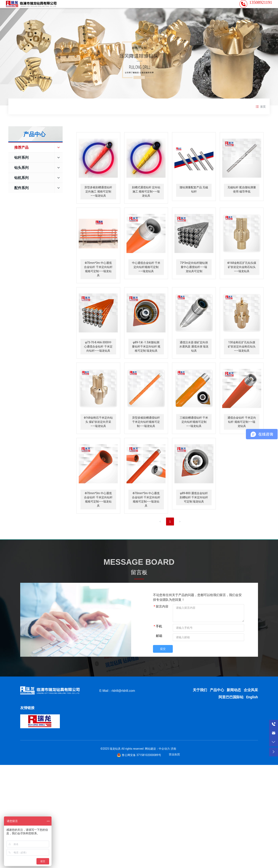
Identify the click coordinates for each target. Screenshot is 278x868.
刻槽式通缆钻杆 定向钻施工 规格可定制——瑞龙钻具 (146, 203)
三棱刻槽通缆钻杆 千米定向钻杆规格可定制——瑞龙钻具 (194, 434)
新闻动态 (234, 702)
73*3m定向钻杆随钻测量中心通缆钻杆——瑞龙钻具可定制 (194, 279)
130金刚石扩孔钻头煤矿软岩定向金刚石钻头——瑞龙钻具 (242, 358)
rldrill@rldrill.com (123, 703)
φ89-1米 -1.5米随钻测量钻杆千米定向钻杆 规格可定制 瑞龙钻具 (146, 358)
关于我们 (200, 702)
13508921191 (261, 8)
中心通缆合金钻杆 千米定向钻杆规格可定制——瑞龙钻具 (146, 279)
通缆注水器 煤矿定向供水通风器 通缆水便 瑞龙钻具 (194, 358)
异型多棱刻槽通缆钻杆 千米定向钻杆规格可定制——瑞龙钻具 (146, 434)
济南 (173, 761)
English (252, 709)
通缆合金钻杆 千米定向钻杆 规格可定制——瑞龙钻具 (242, 434)
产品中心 (217, 702)
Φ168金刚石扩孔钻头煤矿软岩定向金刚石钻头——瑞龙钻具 (242, 279)
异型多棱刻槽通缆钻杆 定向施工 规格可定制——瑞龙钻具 (98, 203)
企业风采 (251, 702)
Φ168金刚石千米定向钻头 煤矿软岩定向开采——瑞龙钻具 (98, 434)
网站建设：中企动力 (157, 761)
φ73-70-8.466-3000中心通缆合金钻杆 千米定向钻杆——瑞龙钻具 (98, 358)
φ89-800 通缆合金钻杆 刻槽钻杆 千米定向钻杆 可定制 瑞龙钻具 (194, 509)
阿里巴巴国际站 (231, 709)
